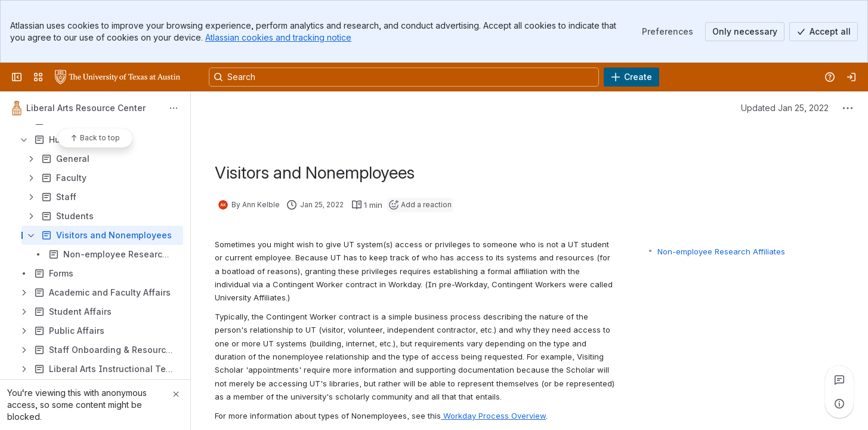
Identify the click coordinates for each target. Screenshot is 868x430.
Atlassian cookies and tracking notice (278, 37)
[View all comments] (839, 380)
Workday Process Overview (493, 416)
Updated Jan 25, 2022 (785, 108)
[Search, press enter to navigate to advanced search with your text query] (404, 77)
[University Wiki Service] (118, 77)
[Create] (631, 77)
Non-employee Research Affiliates (721, 251)
